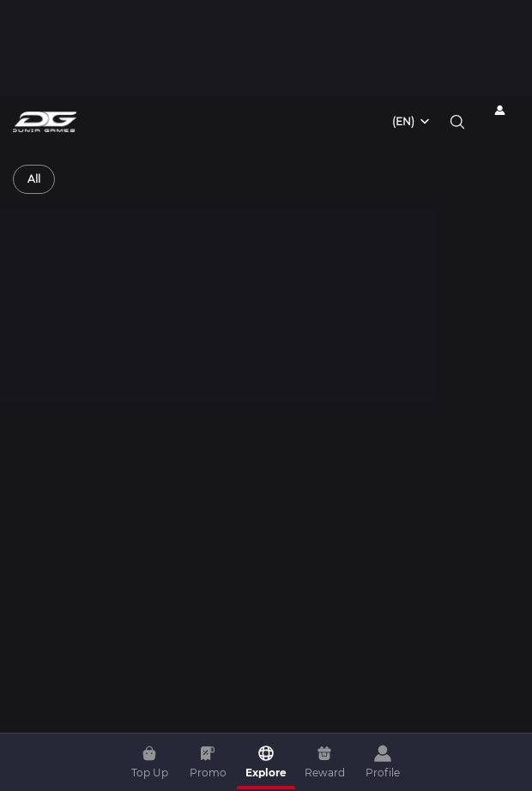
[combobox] (412, 122)
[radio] (34, 179)
